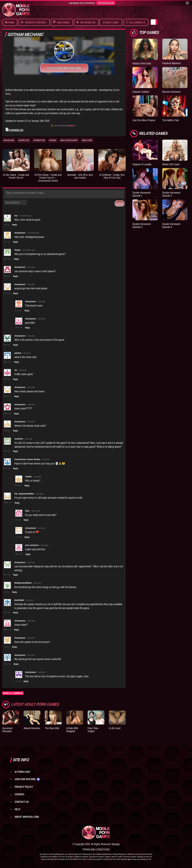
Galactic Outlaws (141, 92)
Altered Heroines (32, 728)
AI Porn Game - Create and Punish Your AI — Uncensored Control (48, 178)
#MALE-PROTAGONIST (69, 140)
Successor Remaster (7, 730)
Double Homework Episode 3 (142, 225)
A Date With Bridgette (72, 730)
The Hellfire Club (171, 120)
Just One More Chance (144, 120)
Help (17, 809)
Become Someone (171, 92)
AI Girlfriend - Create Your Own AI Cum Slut (112, 176)
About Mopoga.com (27, 817)
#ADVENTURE (9, 140)
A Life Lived (115, 728)
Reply (15, 225)
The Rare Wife (52, 728)
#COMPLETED (24, 140)
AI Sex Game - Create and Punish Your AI (16, 176)
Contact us (22, 802)
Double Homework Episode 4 (171, 225)
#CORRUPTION (39, 140)
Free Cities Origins (93, 730)
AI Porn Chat (22, 772)
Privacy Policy (24, 787)
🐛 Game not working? (64, 126)
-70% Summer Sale (106, 3)
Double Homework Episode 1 (142, 194)
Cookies (19, 794)
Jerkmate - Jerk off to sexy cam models (80, 176)
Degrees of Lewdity (142, 164)
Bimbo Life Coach (171, 164)
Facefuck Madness (172, 63)
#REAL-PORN (87, 140)
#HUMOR (53, 140)
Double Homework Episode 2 (171, 194)
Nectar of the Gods (142, 63)
